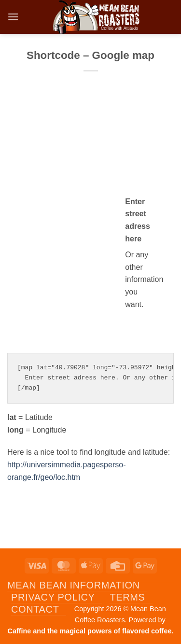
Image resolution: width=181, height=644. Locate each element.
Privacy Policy (53, 597)
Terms (127, 597)
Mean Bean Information (74, 585)
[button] (13, 17)
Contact (35, 609)
